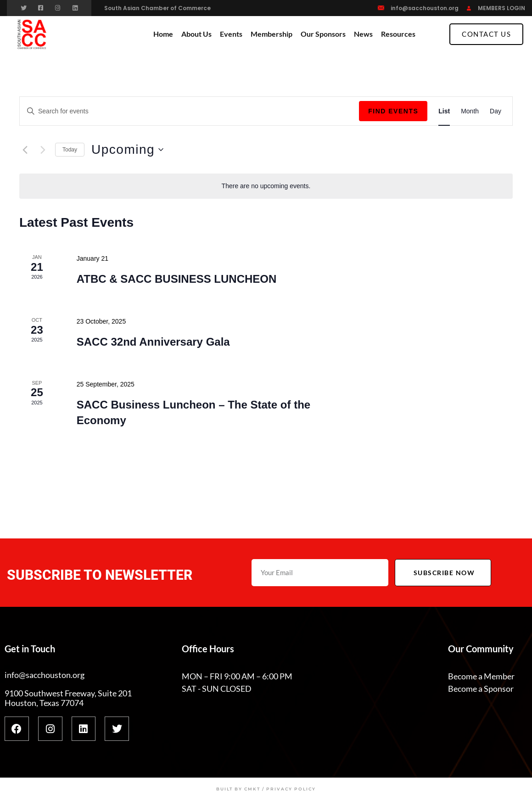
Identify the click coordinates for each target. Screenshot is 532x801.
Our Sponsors (323, 34)
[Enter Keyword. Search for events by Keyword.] (189, 111)
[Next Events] (43, 150)
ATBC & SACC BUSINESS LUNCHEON (177, 279)
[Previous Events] (25, 150)
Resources (398, 34)
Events (231, 34)
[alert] (266, 186)
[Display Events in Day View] (496, 111)
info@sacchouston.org (425, 8)
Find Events (393, 111)
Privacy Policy (291, 789)
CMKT (252, 789)
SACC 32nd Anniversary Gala (153, 342)
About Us (196, 34)
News (363, 34)
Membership (272, 34)
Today (70, 150)
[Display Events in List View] (444, 111)
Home (163, 34)
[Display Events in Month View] (470, 111)
